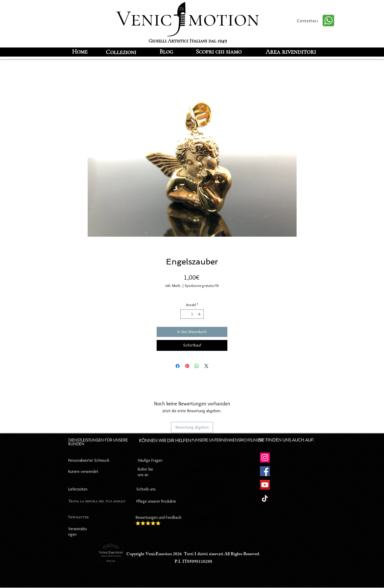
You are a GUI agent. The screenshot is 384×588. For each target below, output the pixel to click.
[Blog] (166, 52)
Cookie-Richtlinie (205, 470)
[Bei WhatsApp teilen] (197, 366)
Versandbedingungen (208, 519)
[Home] (80, 52)
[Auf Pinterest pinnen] (187, 366)
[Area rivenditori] (291, 52)
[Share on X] (206, 366)
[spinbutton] (192, 314)
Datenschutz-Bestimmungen (215, 460)
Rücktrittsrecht (203, 501)
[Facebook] (265, 471)
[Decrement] (184, 314)
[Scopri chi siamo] (219, 52)
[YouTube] (265, 485)
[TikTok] (265, 498)
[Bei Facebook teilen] (178, 366)
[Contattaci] (308, 21)
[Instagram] (265, 458)
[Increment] (200, 314)
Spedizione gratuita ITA (202, 286)
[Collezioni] (121, 52)
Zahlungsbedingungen (209, 488)
